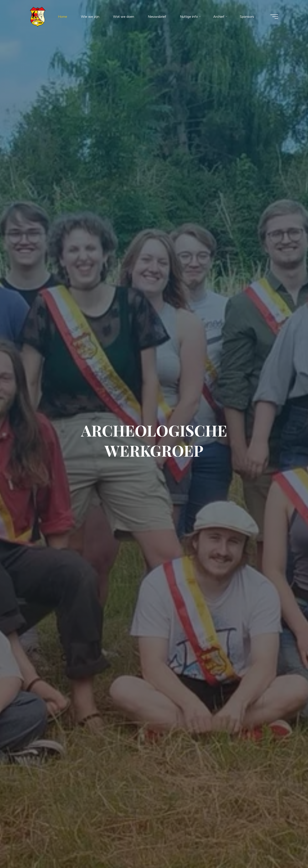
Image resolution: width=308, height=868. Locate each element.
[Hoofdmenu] (274, 17)
